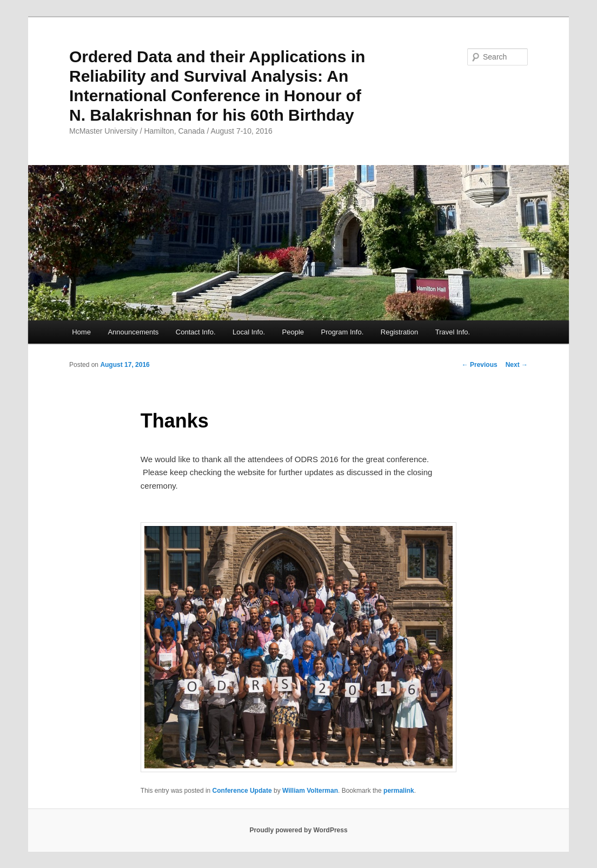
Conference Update (242, 791)
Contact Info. (196, 332)
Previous (480, 365)
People (293, 332)
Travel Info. (453, 332)
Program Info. (343, 332)
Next (517, 365)
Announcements (133, 332)
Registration (399, 332)
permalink (399, 791)
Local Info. (249, 332)
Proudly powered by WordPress (298, 830)
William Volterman (310, 791)
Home (81, 332)
